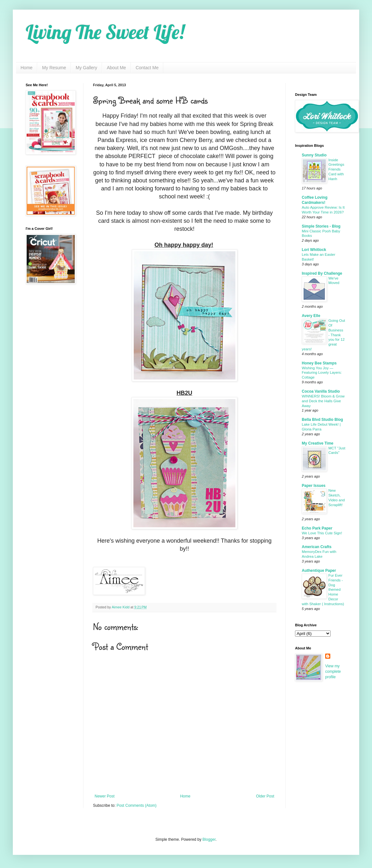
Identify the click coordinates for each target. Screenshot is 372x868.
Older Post (265, 796)
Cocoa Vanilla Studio (321, 391)
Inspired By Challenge (322, 273)
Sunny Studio (314, 155)
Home (26, 68)
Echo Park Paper (317, 528)
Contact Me (147, 68)
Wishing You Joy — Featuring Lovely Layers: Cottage (322, 373)
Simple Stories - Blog (321, 226)
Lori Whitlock (314, 250)
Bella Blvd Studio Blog (322, 420)
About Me (116, 68)
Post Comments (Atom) (136, 805)
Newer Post (105, 796)
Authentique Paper (319, 571)
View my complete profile (333, 672)
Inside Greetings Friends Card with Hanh (336, 169)
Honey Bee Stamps (319, 363)
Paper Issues (314, 486)
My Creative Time (318, 443)
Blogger (209, 839)
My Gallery (86, 68)
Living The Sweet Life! (105, 32)
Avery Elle (311, 316)
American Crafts (317, 547)
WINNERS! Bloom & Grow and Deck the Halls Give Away (323, 401)
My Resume (54, 68)
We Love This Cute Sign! (322, 533)
